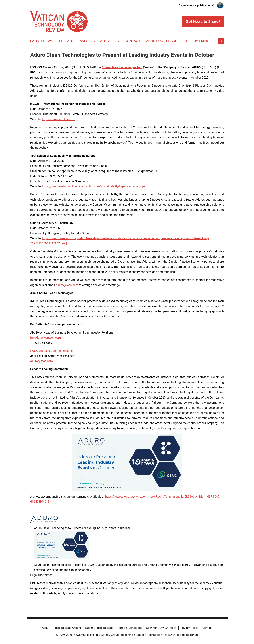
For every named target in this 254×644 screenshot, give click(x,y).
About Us (154, 41)
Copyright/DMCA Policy (161, 628)
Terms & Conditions (130, 628)
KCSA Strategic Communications (51, 351)
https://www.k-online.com (59, 119)
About (46, 628)
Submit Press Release (99, 628)
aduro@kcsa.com (67, 285)
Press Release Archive (67, 628)
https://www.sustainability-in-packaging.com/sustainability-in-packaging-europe (94, 186)
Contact (133, 41)
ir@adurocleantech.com (46, 338)
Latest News (42, 41)
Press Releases (74, 41)
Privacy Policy (189, 628)
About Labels (107, 41)
